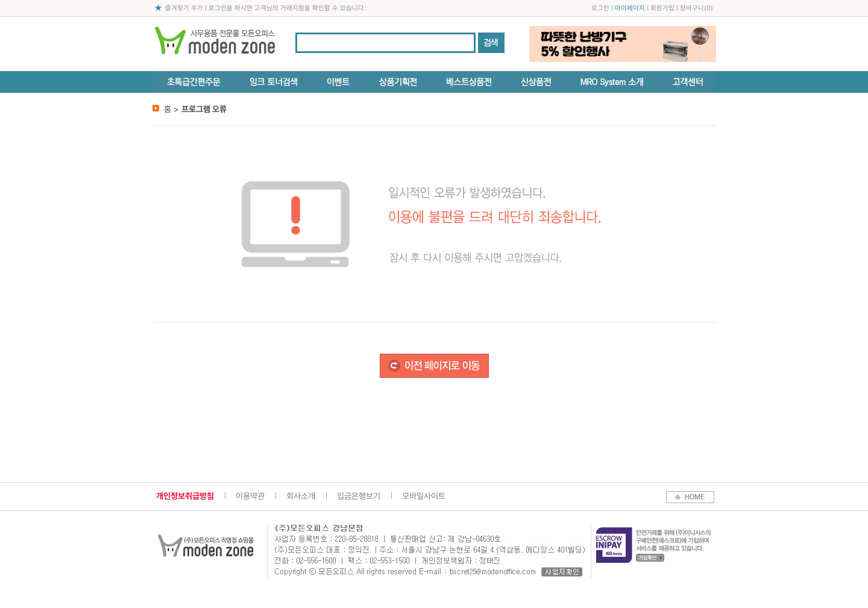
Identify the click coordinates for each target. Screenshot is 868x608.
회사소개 (301, 496)
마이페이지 (630, 8)
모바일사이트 (424, 496)
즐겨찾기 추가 (184, 8)
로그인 (600, 8)
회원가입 (662, 8)
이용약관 (250, 496)
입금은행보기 (359, 496)
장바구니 (692, 8)
